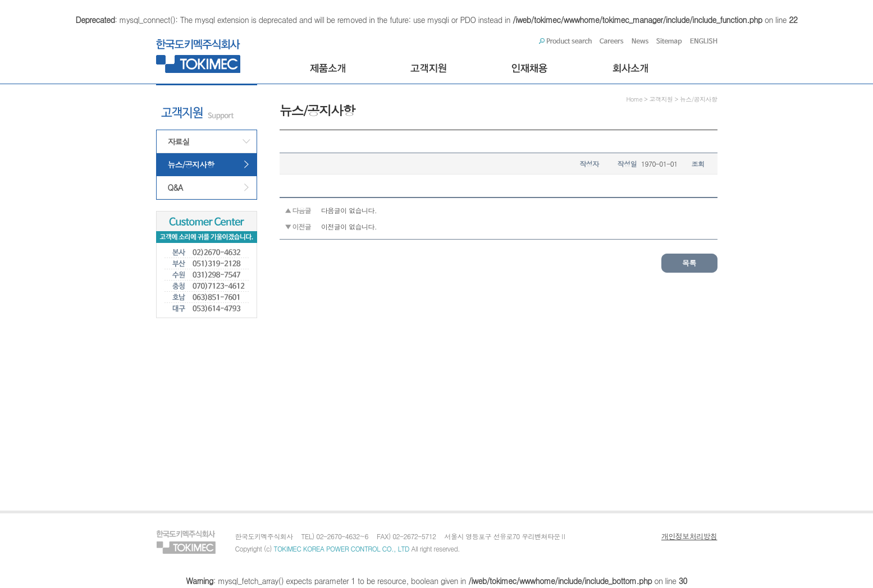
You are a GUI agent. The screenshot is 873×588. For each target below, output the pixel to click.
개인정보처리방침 (689, 536)
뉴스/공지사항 (191, 164)
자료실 (179, 141)
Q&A (175, 187)
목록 (689, 263)
